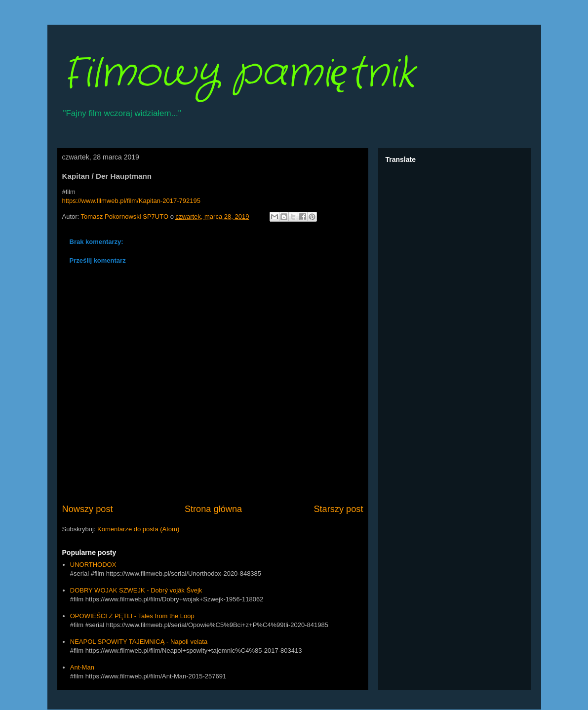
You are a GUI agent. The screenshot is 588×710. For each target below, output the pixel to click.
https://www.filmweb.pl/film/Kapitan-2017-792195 (131, 201)
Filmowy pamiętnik (239, 74)
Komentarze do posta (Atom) (138, 529)
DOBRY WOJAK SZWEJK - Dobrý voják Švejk (136, 590)
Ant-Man (82, 667)
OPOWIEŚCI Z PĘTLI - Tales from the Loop (132, 616)
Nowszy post (88, 509)
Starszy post (338, 509)
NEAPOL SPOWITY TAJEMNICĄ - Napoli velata (139, 642)
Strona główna (213, 509)
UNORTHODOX (93, 565)
